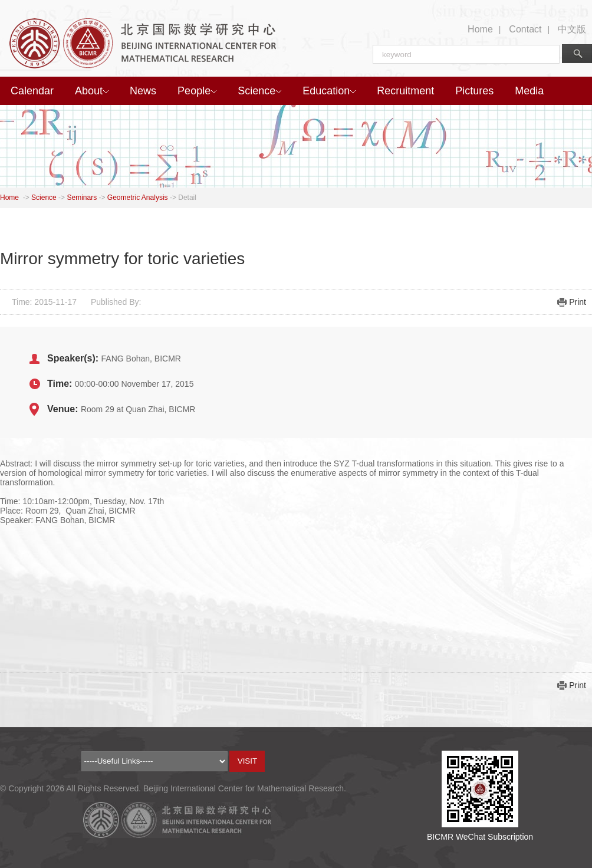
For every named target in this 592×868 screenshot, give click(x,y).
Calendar (32, 91)
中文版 (572, 29)
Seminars (82, 198)
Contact (525, 29)
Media (529, 91)
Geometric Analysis (138, 198)
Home (480, 29)
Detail (187, 198)
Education (329, 91)
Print (578, 302)
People (197, 91)
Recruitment (405, 91)
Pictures (474, 91)
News (143, 91)
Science (259, 91)
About (92, 91)
